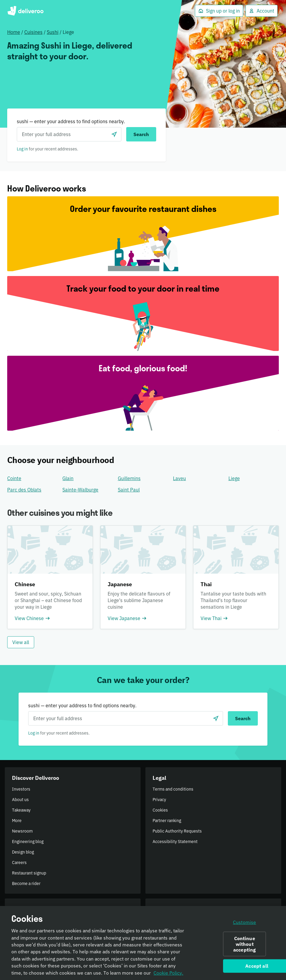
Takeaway (21, 810)
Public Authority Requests (177, 831)
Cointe (14, 478)
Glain (68, 478)
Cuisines (33, 32)
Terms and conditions (173, 789)
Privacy (159, 800)
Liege (234, 478)
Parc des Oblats (24, 490)
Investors (21, 789)
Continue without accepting (244, 947)
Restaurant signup (29, 873)
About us (20, 800)
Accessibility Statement (175, 842)
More (17, 821)
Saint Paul (129, 490)
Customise (244, 925)
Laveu (179, 478)
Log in (22, 149)
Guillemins (129, 478)
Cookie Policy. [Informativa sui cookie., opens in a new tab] (168, 976)
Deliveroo (25, 11)
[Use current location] (114, 134)
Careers (19, 863)
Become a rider (26, 883)
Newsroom (22, 831)
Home (14, 32)
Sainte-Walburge (80, 490)
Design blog (23, 852)
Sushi (53, 32)
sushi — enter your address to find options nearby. (71, 121)
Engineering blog (28, 842)
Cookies (160, 810)
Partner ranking (167, 821)
